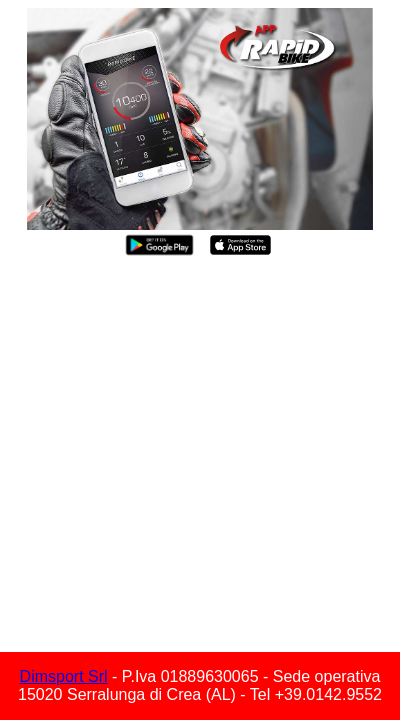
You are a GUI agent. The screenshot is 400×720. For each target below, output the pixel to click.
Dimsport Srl (64, 676)
